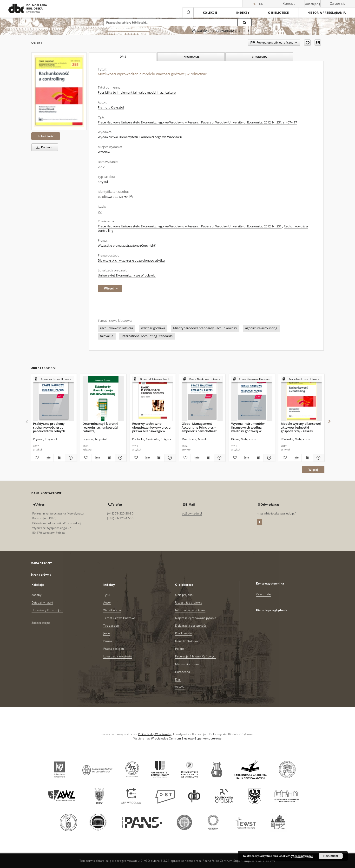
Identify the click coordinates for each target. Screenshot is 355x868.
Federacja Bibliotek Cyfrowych (196, 656)
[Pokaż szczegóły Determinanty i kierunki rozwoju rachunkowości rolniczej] (120, 458)
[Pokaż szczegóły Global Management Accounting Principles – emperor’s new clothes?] (219, 458)
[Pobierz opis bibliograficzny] (48, 458)
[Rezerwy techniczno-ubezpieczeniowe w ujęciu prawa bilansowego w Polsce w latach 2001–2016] (153, 399)
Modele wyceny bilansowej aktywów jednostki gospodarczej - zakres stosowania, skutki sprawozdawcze (301, 427)
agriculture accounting (261, 328)
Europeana (183, 672)
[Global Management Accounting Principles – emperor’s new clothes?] (202, 399)
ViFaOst (180, 687)
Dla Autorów (184, 633)
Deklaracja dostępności (191, 626)
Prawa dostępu (114, 649)
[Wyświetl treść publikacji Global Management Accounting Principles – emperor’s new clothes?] (208, 458)
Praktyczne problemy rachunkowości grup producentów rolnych (49, 427)
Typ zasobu (111, 626)
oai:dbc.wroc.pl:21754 (115, 197)
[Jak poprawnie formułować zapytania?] (249, 31)
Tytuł (107, 595)
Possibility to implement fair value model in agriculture (137, 93)
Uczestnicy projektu (188, 602)
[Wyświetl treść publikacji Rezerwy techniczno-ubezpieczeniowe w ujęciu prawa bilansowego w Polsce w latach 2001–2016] (159, 458)
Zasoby (36, 595)
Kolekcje (210, 13)
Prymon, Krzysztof (111, 107)
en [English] (261, 4)
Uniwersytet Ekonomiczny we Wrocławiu (127, 275)
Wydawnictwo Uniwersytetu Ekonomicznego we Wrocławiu (140, 137)
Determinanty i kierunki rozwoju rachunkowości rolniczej (100, 427)
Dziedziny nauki (42, 602)
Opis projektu (184, 595)
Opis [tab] (123, 57)
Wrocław (104, 152)
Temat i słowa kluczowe (119, 618)
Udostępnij (312, 4)
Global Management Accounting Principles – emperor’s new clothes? (199, 427)
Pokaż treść (46, 136)
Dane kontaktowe (187, 641)
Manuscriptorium (187, 664)
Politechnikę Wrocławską (155, 734)
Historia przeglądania (327, 13)
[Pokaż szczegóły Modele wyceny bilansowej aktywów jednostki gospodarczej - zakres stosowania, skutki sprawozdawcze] (318, 458)
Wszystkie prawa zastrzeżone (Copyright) (127, 246)
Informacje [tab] (191, 57)
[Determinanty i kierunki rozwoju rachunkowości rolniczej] (103, 399)
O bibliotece (278, 13)
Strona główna (41, 575)
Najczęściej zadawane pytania (196, 618)
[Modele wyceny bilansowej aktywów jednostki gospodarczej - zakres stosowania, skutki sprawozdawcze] (301, 399)
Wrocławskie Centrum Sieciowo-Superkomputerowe (186, 738)
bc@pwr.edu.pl (192, 513)
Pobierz (43, 147)
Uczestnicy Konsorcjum (47, 610)
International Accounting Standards (147, 336)
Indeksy (243, 13)
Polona (180, 649)
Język (107, 633)
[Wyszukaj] (245, 22)
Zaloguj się (338, 3)
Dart (178, 679)
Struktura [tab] (259, 57)
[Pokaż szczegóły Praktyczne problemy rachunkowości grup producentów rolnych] (70, 458)
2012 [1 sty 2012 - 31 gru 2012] (101, 167)
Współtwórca (112, 610)
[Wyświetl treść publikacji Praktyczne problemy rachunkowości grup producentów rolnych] (59, 458)
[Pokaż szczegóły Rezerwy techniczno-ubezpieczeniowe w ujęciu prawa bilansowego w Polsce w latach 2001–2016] (169, 458)
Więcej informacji (302, 856)
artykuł (103, 182)
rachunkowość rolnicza (117, 328)
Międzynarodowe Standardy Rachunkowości (205, 328)
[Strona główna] (188, 13)
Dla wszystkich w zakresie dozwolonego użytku (131, 260)
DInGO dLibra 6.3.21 (155, 861)
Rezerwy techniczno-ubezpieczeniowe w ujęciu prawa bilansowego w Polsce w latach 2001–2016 (152, 427)
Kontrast (289, 3)
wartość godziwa (153, 328)
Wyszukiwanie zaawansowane (216, 30)
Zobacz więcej (41, 623)
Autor (107, 602)
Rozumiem (331, 856)
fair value (107, 336)
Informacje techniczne (190, 610)
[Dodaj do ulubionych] (307, 43)
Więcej (313, 470)
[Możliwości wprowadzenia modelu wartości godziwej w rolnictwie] (59, 91)
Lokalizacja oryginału (118, 656)
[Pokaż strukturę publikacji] (54, 379)
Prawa (108, 641)
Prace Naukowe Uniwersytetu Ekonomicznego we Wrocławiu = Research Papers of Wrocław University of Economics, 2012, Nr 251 (190, 226)
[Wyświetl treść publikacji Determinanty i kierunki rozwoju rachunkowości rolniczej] (109, 458)
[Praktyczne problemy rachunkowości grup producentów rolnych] (54, 399)
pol (100, 211)
